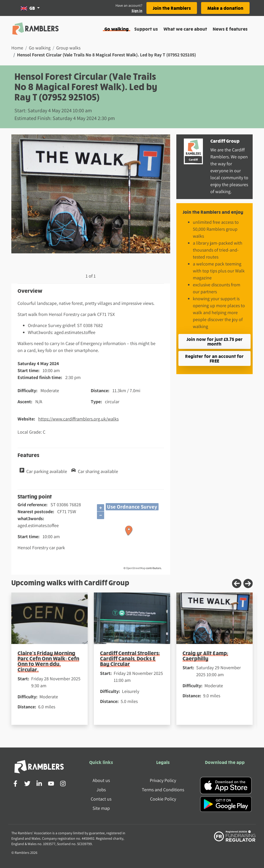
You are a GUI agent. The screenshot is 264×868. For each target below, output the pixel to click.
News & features (230, 29)
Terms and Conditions (163, 790)
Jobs (101, 790)
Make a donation (225, 8)
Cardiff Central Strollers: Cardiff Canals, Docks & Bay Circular (130, 658)
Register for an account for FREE (214, 358)
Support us (146, 29)
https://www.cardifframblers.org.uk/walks (78, 419)
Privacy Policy (163, 780)
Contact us (101, 799)
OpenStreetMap (136, 568)
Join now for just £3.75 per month (214, 341)
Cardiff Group (225, 141)
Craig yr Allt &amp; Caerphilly (205, 656)
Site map (101, 808)
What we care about (185, 29)
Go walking (117, 29)
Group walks (68, 48)
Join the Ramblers (172, 8)
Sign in (137, 11)
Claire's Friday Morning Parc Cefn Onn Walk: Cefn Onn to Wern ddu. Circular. (48, 661)
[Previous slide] (237, 583)
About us (101, 780)
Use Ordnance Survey (132, 507)
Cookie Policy (163, 799)
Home (17, 48)
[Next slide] (248, 583)
